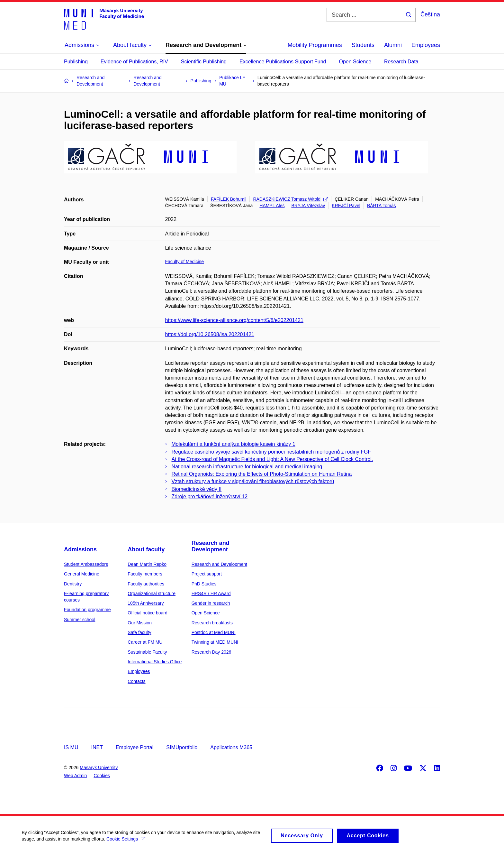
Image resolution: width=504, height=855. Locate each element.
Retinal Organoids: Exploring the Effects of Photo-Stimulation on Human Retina (262, 474)
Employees (426, 45)
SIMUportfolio (182, 747)
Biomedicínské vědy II (197, 489)
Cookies (102, 776)
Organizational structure (152, 593)
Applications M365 (231, 747)
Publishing (76, 62)
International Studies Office (155, 662)
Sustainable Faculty (147, 652)
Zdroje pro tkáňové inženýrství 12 (210, 496)
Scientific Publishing (204, 62)
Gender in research (211, 603)
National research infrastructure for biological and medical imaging (247, 467)
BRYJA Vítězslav (308, 206)
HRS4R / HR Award (211, 593)
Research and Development (211, 546)
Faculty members (145, 574)
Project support (207, 574)
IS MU (71, 747)
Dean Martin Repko (147, 564)
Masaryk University (99, 768)
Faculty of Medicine (185, 262)
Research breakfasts (212, 623)
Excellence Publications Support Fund (283, 62)
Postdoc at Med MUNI (214, 632)
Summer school (80, 620)
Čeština (430, 14)
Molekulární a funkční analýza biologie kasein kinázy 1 (234, 444)
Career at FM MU (145, 642)
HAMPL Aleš (272, 206)
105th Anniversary (146, 603)
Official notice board (147, 613)
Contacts (136, 681)
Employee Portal (135, 747)
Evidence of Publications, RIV (134, 62)
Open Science (355, 62)
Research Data (401, 62)
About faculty (146, 549)
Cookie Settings (127, 841)
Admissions (80, 549)
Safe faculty (139, 632)
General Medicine (82, 574)
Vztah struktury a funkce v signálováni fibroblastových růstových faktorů (253, 481)
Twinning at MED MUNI (215, 642)
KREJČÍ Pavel (346, 206)
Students (363, 45)
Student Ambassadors (86, 564)
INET (97, 747)
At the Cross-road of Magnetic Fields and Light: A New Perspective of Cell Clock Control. (272, 459)
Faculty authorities (146, 584)
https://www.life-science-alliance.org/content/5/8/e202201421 (234, 320)
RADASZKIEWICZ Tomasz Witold (290, 199)
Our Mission (140, 623)
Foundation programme (87, 610)
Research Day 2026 (212, 652)
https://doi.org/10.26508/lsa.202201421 (210, 334)
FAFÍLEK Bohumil (229, 199)
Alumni (393, 45)
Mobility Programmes (315, 45)
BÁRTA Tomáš (381, 206)
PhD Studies (204, 584)
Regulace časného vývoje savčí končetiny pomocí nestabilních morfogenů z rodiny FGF (271, 452)
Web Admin (75, 776)
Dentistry (73, 584)
